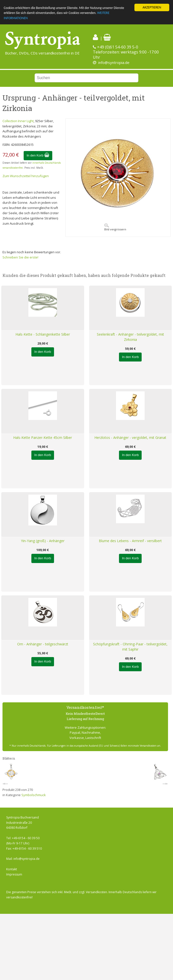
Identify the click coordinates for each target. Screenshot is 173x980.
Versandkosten (96, 892)
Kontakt (12, 869)
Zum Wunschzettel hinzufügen (26, 176)
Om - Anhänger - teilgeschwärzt (43, 644)
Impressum (14, 874)
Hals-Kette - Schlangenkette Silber (43, 334)
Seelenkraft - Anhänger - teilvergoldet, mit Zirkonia (130, 337)
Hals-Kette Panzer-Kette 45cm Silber (43, 438)
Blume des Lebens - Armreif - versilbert (130, 541)
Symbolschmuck (34, 795)
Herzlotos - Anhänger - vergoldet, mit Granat (130, 438)
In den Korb (38, 155)
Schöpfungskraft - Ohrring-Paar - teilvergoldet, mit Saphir (130, 647)
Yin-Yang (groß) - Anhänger (43, 541)
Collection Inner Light (18, 121)
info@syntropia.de (114, 62)
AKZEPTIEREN (152, 7)
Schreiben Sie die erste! (20, 257)
